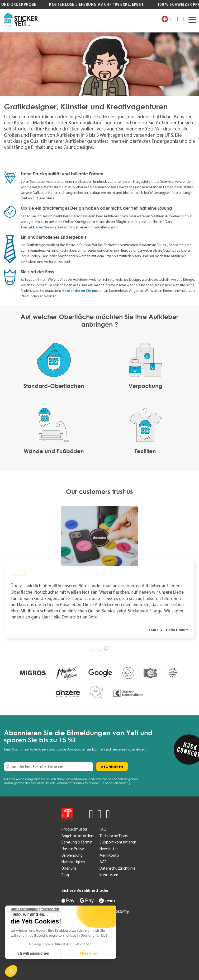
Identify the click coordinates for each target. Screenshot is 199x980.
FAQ (103, 829)
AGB (103, 862)
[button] (11, 971)
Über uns (69, 868)
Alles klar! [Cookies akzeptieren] (88, 953)
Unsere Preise (73, 849)
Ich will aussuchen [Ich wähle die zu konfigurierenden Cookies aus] (33, 953)
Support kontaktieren (118, 842)
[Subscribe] (112, 767)
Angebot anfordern (78, 836)
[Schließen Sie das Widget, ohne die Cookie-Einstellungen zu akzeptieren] (35, 909)
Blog (65, 875)
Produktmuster (74, 829)
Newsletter (109, 849)
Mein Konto (109, 855)
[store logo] (21, 20)
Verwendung (72, 855)
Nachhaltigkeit (73, 862)
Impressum (109, 875)
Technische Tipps (114, 836)
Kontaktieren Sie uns (80, 290)
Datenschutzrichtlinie (117, 868)
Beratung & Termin (77, 842)
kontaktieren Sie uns (38, 227)
